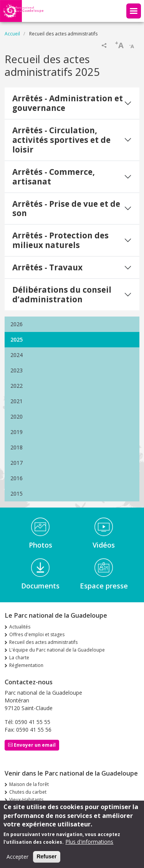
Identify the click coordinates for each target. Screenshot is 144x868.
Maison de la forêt (29, 784)
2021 (17, 401)
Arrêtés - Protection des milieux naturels (60, 240)
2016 (17, 478)
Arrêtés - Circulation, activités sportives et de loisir (61, 140)
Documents (40, 586)
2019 (17, 432)
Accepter (17, 860)
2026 (17, 324)
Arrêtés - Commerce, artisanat (54, 177)
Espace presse (104, 586)
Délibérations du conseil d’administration (62, 294)
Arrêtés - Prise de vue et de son (66, 209)
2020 (17, 416)
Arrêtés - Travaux (47, 267)
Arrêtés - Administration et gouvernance (68, 103)
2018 (17, 447)
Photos (41, 545)
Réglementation (26, 665)
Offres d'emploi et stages (37, 634)
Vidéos (104, 545)
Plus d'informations (89, 845)
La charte (19, 658)
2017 (17, 463)
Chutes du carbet (28, 792)
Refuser (46, 860)
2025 (17, 339)
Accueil (12, 34)
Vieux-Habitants (26, 800)
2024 (17, 355)
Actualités (20, 627)
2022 (17, 386)
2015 (17, 493)
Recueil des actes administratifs (43, 642)
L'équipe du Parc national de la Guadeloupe (57, 650)
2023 (17, 370)
